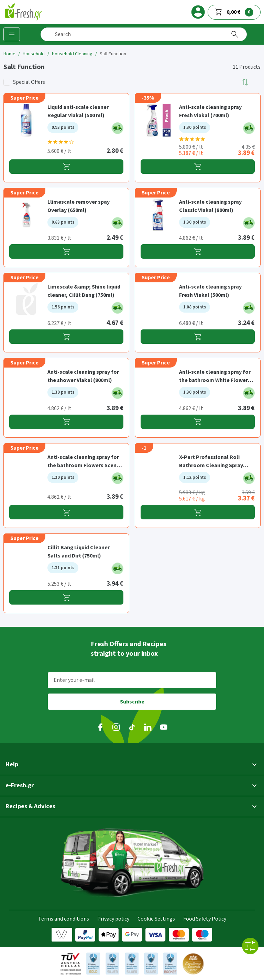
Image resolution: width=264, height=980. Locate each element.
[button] (245, 82)
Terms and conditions (64, 919)
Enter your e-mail (74, 680)
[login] (198, 12)
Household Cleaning (72, 54)
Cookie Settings (156, 919)
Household (34, 54)
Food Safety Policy (205, 919)
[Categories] (12, 34)
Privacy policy (113, 919)
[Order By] (245, 82)
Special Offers (29, 82)
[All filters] (250, 946)
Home (9, 54)
